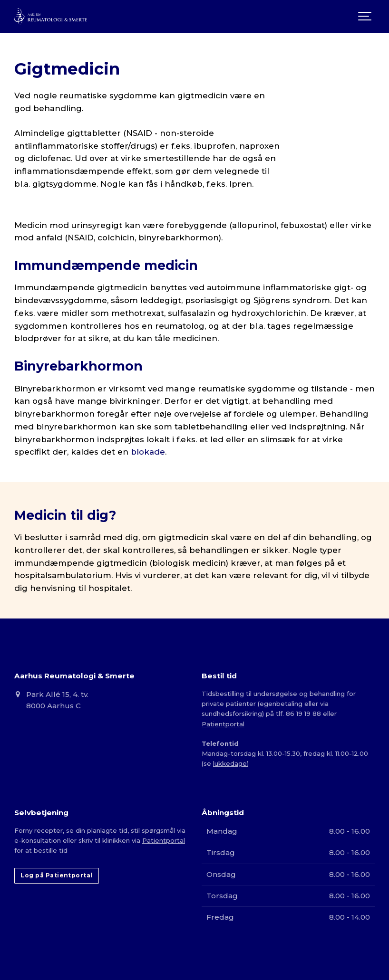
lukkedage (230, 763)
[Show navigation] (365, 17)
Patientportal (223, 724)
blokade (148, 452)
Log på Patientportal (57, 875)
